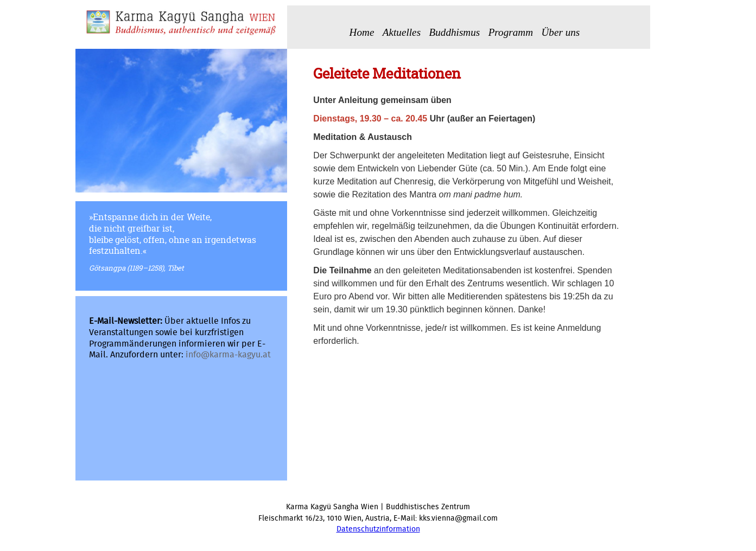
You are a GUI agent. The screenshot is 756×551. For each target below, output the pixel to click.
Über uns (560, 33)
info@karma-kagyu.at (228, 355)
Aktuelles (402, 33)
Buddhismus (454, 33)
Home (362, 33)
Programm (511, 33)
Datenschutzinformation (378, 529)
